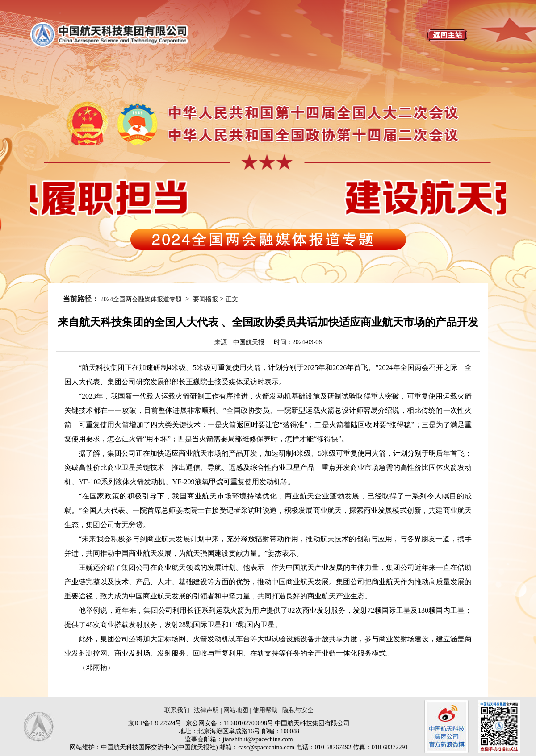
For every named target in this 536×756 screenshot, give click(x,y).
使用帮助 (265, 710)
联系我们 (177, 710)
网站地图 (236, 710)
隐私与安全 (298, 710)
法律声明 (206, 710)
